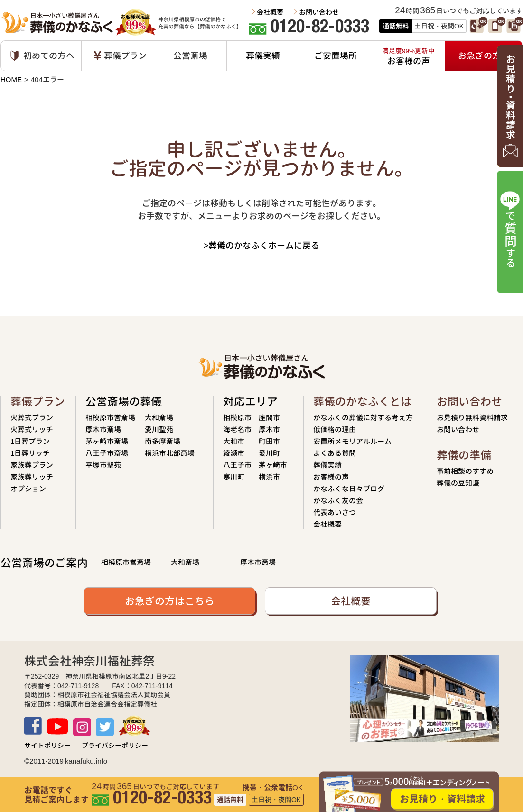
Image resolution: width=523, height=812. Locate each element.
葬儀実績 (263, 56)
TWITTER (105, 727)
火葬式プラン (32, 418)
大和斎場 (159, 418)
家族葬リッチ (32, 477)
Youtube (57, 726)
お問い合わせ (319, 12)
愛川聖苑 (159, 429)
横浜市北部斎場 (170, 453)
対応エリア (250, 401)
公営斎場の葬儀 (124, 401)
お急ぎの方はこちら (170, 601)
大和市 (234, 441)
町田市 (269, 441)
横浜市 (269, 477)
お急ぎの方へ (484, 56)
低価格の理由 (335, 429)
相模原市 (237, 418)
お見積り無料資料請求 (472, 418)
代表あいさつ (335, 512)
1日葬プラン (30, 441)
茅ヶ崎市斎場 (107, 441)
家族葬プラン (32, 465)
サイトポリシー (47, 745)
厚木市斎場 (103, 429)
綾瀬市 (234, 453)
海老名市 (237, 429)
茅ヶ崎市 (273, 465)
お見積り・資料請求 (442, 799)
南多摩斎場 (163, 441)
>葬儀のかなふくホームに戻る (262, 246)
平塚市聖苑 (103, 465)
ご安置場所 (336, 56)
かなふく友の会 (338, 501)
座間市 (269, 418)
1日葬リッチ (30, 453)
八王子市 (237, 465)
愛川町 (269, 453)
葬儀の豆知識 (458, 483)
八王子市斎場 (107, 453)
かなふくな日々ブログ (349, 489)
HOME (11, 79)
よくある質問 (335, 453)
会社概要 (270, 12)
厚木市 (269, 429)
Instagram (82, 727)
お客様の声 (331, 477)
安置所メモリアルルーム (352, 441)
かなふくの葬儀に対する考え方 (363, 418)
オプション (28, 489)
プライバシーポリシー (115, 745)
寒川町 (234, 477)
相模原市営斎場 (110, 418)
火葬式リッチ (32, 429)
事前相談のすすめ (465, 471)
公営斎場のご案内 (44, 563)
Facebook (33, 726)
